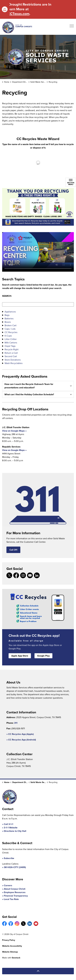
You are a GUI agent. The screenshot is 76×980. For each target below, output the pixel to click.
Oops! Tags (10, 346)
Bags (7, 315)
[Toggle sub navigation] (71, 182)
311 (16, 723)
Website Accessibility (12, 946)
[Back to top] (38, 971)
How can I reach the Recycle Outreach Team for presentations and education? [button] (29, 386)
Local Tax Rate (11, 899)
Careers (8, 885)
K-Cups (8, 336)
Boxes (8, 322)
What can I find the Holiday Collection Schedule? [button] (29, 394)
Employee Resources (15, 892)
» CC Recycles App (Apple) (20, 734)
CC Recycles (11, 332)
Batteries (9, 319)
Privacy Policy (9, 940)
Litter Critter (11, 339)
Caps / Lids (10, 329)
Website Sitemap (10, 952)
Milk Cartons (11, 343)
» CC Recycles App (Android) (21, 740)
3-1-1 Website (11, 828)
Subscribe (9, 858)
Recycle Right (12, 349)
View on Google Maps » (14, 431)
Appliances (10, 312)
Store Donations (13, 360)
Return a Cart (11, 353)
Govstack (16, 958)
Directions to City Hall (15, 831)
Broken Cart (11, 325)
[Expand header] (72, 27)
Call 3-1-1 (9, 824)
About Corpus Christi (15, 889)
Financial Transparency (16, 896)
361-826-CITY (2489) (15, 867)
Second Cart (11, 356)
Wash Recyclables (14, 363)
